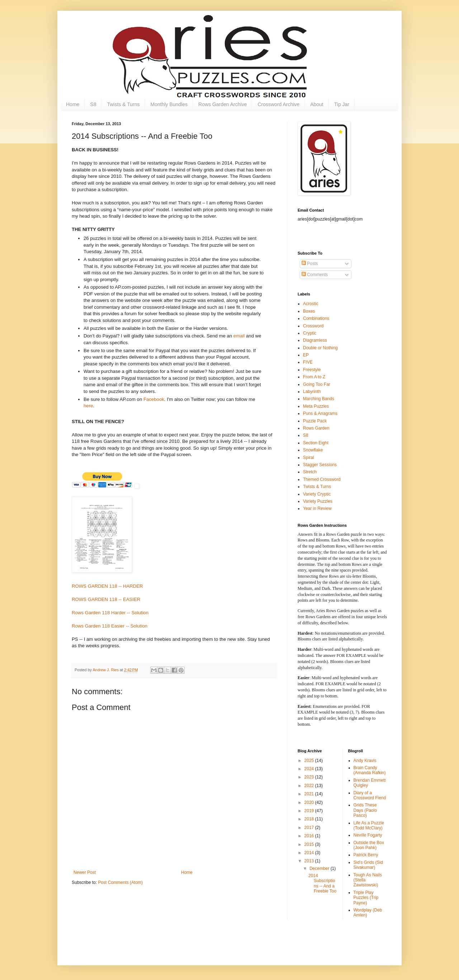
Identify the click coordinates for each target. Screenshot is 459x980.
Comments (315, 275)
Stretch (310, 472)
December (320, 868)
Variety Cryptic (317, 494)
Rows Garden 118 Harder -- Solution (110, 613)
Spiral (309, 458)
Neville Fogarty (368, 835)
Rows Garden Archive (223, 104)
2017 (310, 828)
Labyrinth (312, 392)
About (317, 104)
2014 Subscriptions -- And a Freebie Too (322, 883)
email (240, 336)
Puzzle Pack (315, 421)
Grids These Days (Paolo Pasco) (365, 810)
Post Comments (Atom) (120, 882)
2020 (310, 803)
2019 (310, 811)
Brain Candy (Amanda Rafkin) (370, 770)
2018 (310, 819)
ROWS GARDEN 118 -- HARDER (107, 586)
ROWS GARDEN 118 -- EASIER (106, 599)
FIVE (308, 362)
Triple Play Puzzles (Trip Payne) (366, 898)
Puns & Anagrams (320, 413)
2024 (310, 769)
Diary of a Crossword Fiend (370, 795)
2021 (310, 794)
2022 (310, 786)
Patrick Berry (366, 855)
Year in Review (317, 508)
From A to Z (314, 377)
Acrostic (311, 304)
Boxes (309, 311)
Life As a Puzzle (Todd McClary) (369, 825)
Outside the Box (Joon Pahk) (369, 845)
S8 (93, 104)
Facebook (154, 399)
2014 (310, 853)
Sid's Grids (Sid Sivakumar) (368, 865)
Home (73, 104)
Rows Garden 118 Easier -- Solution (110, 626)
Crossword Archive (278, 104)
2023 (310, 777)
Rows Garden (316, 428)
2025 (310, 761)
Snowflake (313, 450)
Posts (310, 264)
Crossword (313, 326)
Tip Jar (342, 104)
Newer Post (85, 872)
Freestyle (312, 370)
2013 (310, 861)
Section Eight (316, 443)
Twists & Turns (123, 104)
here (88, 406)
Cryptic (310, 333)
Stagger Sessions (320, 465)
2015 (310, 844)
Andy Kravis (365, 761)
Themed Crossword (322, 479)
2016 (310, 836)
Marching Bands (319, 399)
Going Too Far (317, 384)
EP (306, 355)
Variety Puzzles (318, 501)
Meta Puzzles (316, 406)
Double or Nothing (320, 348)
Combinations (316, 318)
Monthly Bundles (169, 104)
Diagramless (315, 340)
